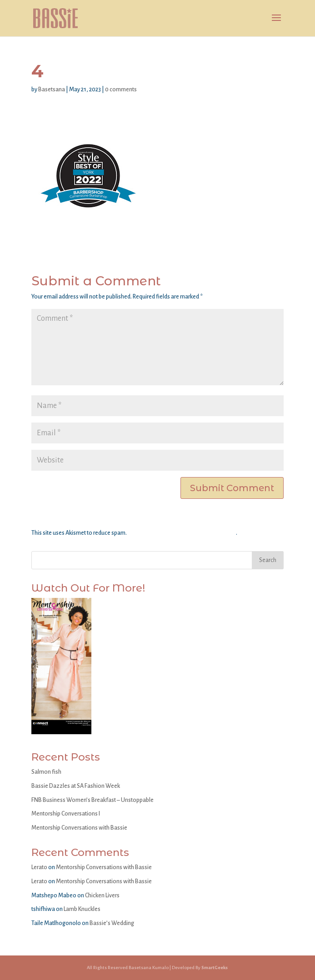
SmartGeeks (215, 968)
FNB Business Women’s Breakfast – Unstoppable (92, 800)
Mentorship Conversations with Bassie (79, 828)
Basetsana (52, 90)
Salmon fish (46, 772)
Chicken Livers (102, 895)
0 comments (121, 90)
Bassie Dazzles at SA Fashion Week (76, 786)
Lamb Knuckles (82, 909)
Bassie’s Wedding (112, 923)
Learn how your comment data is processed (182, 533)
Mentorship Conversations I (66, 814)
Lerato (39, 867)
